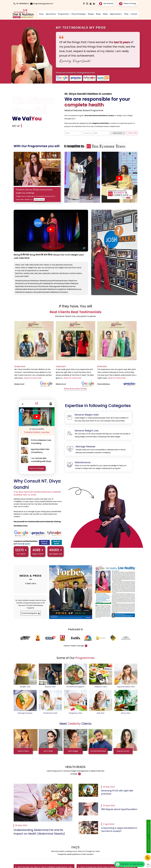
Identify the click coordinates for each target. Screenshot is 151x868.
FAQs (126, 14)
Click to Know (39, 199)
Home (41, 14)
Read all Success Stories (75, 389)
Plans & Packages (79, 14)
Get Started (106, 4)
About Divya (51, 14)
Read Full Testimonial (33, 378)
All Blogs (76, 774)
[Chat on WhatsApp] (130, 864)
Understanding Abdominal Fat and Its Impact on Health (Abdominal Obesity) (39, 832)
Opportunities (116, 14)
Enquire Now (149, 845)
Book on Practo (44, 542)
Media (105, 14)
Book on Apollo (57, 542)
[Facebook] (84, 4)
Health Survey (149, 828)
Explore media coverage (75, 646)
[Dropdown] (118, 133)
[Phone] (146, 856)
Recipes (91, 14)
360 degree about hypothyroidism (119, 809)
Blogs (98, 14)
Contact (134, 14)
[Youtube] (90, 4)
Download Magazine (31, 613)
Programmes (64, 14)
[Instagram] (87, 4)
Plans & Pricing (127, 4)
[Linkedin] (94, 4)
